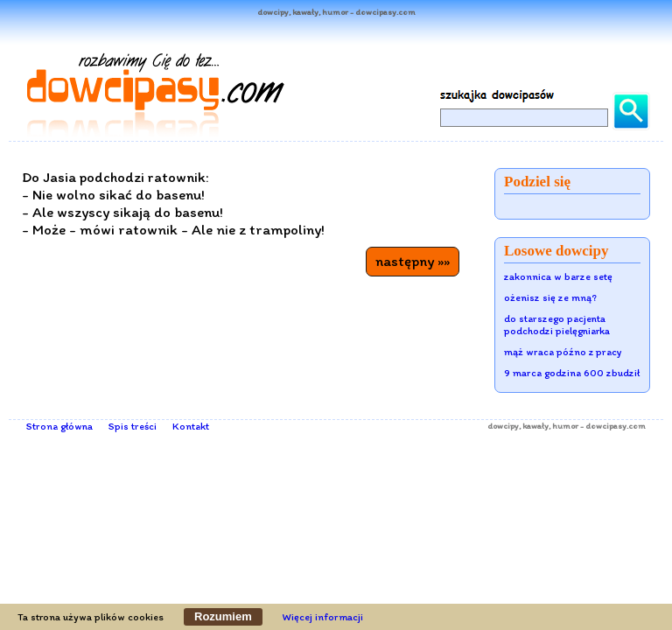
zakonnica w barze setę (558, 276)
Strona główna (59, 426)
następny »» (413, 261)
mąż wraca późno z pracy (563, 352)
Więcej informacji (323, 617)
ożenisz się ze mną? (550, 297)
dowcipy (503, 426)
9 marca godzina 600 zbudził (572, 373)
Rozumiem (223, 616)
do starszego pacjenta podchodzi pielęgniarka (557, 325)
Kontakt (191, 426)
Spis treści (133, 426)
